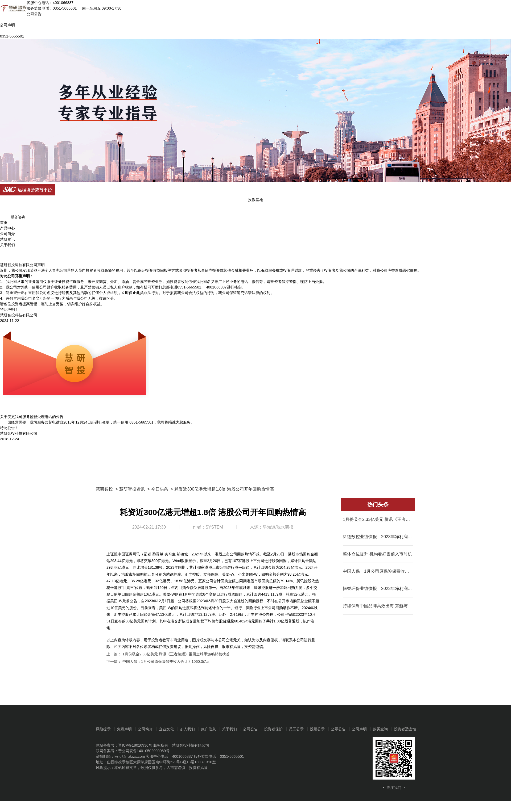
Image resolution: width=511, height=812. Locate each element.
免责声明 (124, 729)
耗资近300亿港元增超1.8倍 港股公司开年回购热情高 (224, 489)
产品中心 (7, 228)
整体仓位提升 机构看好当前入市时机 (377, 554)
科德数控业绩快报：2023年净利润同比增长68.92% (378, 537)
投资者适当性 (405, 729)
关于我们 (7, 245)
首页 (4, 223)
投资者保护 (273, 729)
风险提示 (103, 729)
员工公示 (296, 729)
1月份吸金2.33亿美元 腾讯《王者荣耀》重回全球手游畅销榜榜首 (176, 654)
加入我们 (187, 729)
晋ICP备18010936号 (135, 745)
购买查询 (380, 729)
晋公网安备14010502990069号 (144, 751)
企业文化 (166, 729)
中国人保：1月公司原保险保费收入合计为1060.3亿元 (166, 662)
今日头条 (160, 489)
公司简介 (7, 234)
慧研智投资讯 (132, 489)
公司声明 (359, 729)
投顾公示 (317, 729)
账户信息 (208, 729)
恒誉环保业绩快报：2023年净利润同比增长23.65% (378, 589)
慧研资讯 (7, 239)
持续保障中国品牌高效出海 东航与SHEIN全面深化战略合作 (378, 606)
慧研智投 (104, 489)
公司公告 (250, 729)
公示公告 (338, 729)
